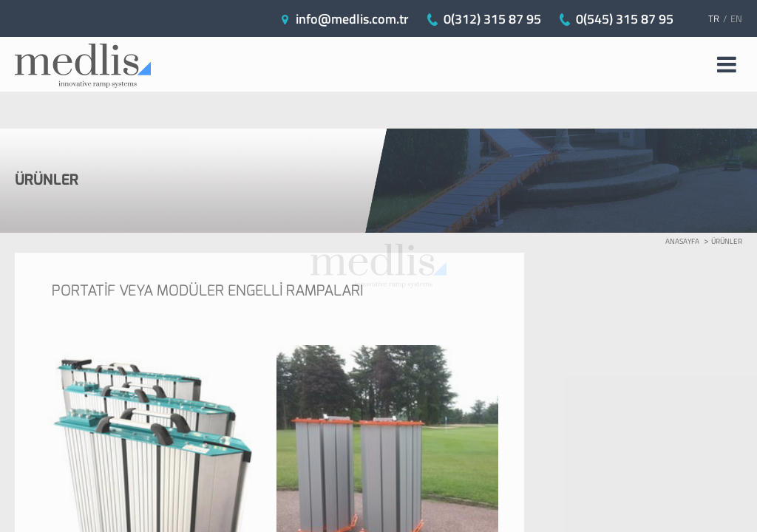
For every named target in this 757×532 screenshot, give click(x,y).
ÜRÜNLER (727, 241)
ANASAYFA (682, 241)
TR (714, 19)
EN (736, 19)
